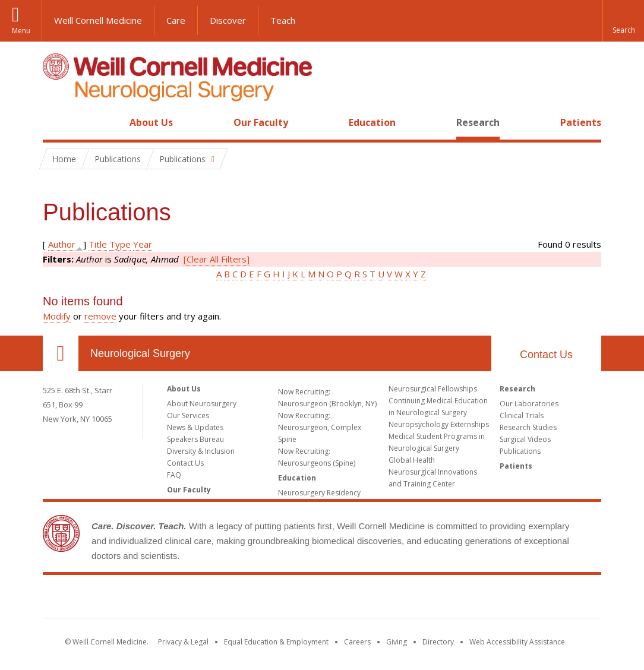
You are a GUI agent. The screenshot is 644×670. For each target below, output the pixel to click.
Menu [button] (21, 31)
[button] (623, 21)
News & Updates (195, 427)
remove (100, 316)
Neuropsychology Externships (439, 424)
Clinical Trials (522, 415)
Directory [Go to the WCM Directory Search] (438, 642)
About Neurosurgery (202, 404)
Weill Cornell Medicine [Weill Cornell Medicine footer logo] (322, 599)
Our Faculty (261, 122)
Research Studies (528, 427)
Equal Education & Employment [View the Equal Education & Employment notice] (276, 642)
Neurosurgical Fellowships (433, 389)
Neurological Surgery (140, 353)
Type (120, 244)
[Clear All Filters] (217, 259)
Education (372, 122)
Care (176, 20)
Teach (283, 20)
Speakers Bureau (195, 439)
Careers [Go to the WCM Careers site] (357, 642)
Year (143, 244)
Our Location (61, 353)
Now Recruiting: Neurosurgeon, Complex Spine (320, 427)
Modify (57, 316)
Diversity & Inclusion (201, 451)
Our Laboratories (529, 404)
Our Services (188, 415)
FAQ (174, 475)
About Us (151, 122)
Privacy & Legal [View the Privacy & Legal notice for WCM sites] (183, 642)
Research (478, 122)
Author (62, 244)
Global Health (412, 460)
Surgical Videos (525, 439)
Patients (581, 122)
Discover (228, 20)
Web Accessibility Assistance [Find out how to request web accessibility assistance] (517, 642)
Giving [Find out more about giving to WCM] (397, 642)
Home (56, 122)
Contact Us (546, 355)
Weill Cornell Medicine (98, 20)
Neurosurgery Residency (319, 493)
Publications (520, 451)
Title (98, 244)
